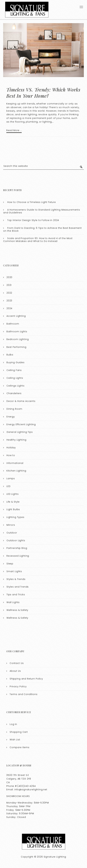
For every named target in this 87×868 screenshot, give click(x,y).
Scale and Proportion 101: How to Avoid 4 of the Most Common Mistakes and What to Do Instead (38, 240)
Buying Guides (16, 362)
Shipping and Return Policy (26, 679)
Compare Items (20, 747)
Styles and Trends (18, 587)
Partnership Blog (17, 548)
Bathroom (13, 324)
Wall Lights (13, 602)
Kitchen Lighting (16, 471)
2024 (9, 308)
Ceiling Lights (15, 378)
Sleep (10, 563)
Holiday (11, 447)
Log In (13, 724)
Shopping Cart (19, 732)
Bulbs (10, 355)
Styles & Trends (16, 579)
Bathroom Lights (17, 332)
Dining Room (14, 409)
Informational (15, 463)
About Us (15, 671)
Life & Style (13, 502)
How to (11, 455)
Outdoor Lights (16, 540)
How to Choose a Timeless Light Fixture (32, 202)
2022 (9, 293)
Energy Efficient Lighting (21, 424)
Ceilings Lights (16, 386)
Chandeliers (14, 393)
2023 (9, 300)
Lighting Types (15, 517)
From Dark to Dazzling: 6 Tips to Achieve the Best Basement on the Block (42, 229)
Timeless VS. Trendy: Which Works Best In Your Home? (43, 93)
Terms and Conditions (24, 694)
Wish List (15, 740)
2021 (9, 285)
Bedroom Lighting (18, 339)
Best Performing (16, 347)
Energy (11, 416)
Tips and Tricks (16, 595)
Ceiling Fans (14, 370)
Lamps (11, 478)
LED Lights (13, 494)
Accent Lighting (16, 316)
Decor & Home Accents (21, 401)
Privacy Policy (18, 686)
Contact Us (17, 663)
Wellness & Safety (17, 610)
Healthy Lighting (16, 440)
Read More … (14, 130)
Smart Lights (14, 571)
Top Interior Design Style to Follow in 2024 (33, 220)
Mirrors (11, 525)
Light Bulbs (13, 509)
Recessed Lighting (18, 556)
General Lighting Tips (20, 432)
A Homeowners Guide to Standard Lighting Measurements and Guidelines (42, 211)
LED (9, 486)
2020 (9, 277)
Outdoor (12, 533)
